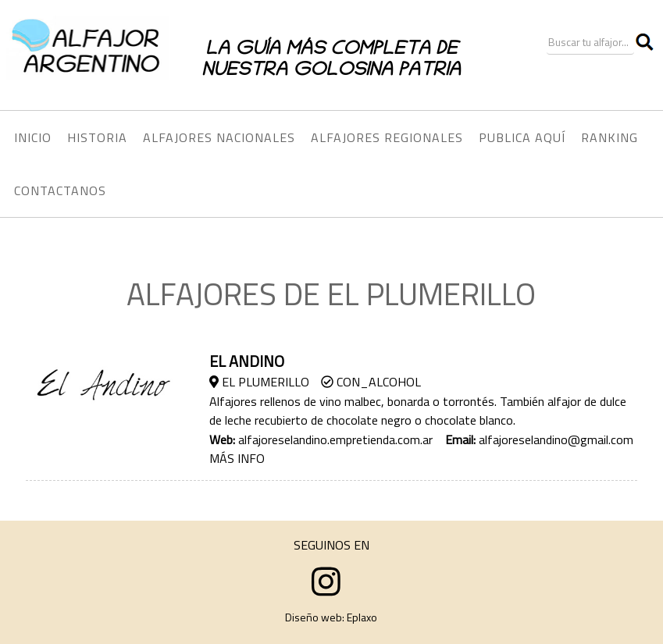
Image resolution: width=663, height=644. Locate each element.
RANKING (610, 137)
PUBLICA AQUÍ (522, 137)
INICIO (33, 137)
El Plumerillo (259, 382)
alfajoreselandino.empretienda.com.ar (335, 439)
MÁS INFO (237, 458)
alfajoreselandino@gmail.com (556, 439)
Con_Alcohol (371, 382)
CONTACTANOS (60, 190)
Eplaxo (362, 617)
